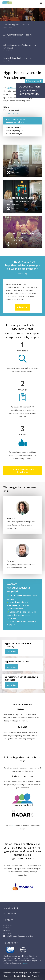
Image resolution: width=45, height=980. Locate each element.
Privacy (35, 976)
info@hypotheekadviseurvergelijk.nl (18, 936)
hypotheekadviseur (14, 88)
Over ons (7, 930)
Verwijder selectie (12, 113)
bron (14, 826)
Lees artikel (11, 652)
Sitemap (37, 973)
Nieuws (27, 976)
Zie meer (25, 963)
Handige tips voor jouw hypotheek (23, 470)
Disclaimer (8, 976)
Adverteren (7, 925)
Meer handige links (10, 913)
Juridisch (18, 976)
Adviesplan (23, 307)
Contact (6, 928)
